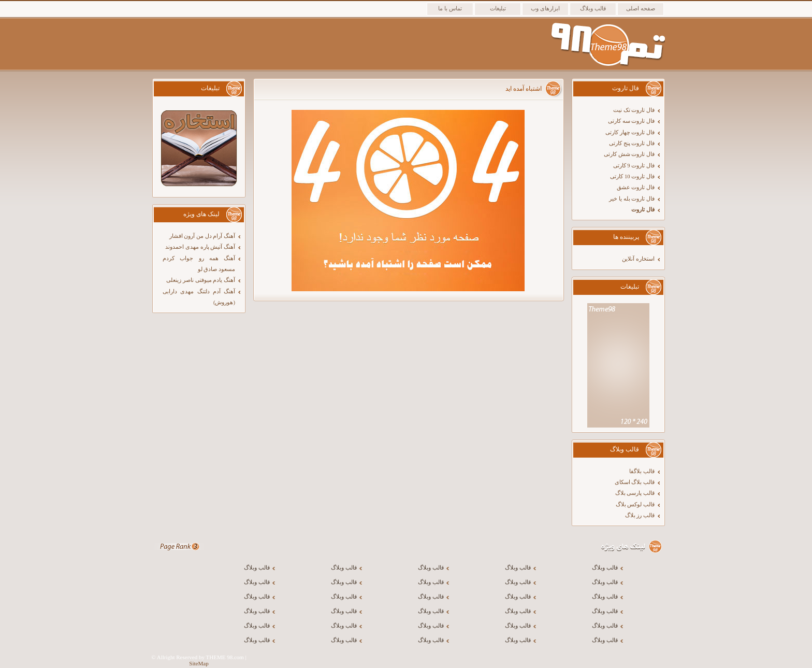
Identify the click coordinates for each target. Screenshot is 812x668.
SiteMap (199, 663)
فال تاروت (643, 210)
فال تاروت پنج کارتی (632, 143)
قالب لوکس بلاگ (635, 504)
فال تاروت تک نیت (634, 110)
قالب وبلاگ (593, 9)
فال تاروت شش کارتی (629, 154)
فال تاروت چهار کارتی (630, 132)
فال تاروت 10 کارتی (632, 176)
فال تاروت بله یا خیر (632, 199)
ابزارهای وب (545, 9)
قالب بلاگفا (642, 471)
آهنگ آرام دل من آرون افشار (202, 236)
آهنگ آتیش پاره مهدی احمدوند (200, 247)
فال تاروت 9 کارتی (634, 166)
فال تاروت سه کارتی (631, 121)
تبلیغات (498, 9)
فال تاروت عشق (636, 187)
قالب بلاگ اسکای (635, 482)
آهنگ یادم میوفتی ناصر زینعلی (201, 280)
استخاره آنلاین (638, 259)
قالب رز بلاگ (640, 515)
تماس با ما (450, 9)
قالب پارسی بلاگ (635, 493)
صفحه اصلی (641, 9)
